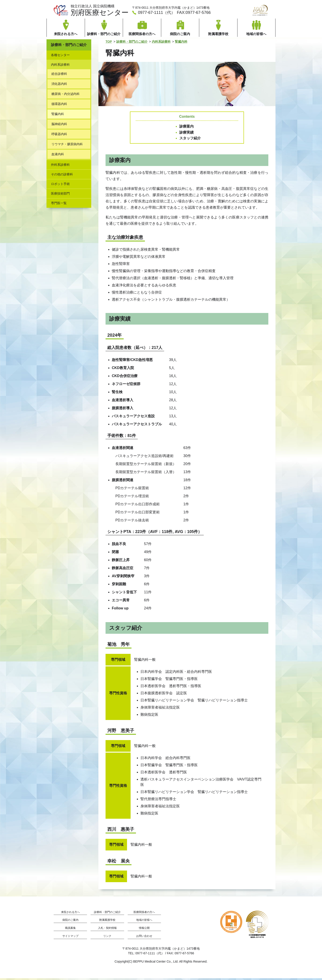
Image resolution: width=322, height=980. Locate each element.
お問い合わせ (144, 938)
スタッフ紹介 (190, 140)
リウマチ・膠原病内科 (67, 146)
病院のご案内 (70, 922)
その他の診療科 (62, 176)
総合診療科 (59, 76)
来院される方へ (70, 914)
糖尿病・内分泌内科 (66, 96)
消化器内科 (59, 86)
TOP (109, 43)
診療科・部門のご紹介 (132, 43)
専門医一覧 (59, 205)
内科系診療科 (161, 43)
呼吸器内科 (59, 136)
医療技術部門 (60, 195)
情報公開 (144, 930)
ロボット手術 (60, 186)
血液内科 (58, 156)
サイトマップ (70, 938)
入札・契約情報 (107, 930)
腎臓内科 (181, 43)
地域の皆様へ (144, 922)
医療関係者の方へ (144, 914)
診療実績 (186, 134)
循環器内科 (59, 106)
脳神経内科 (59, 126)
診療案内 (186, 128)
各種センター (60, 57)
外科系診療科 (60, 166)
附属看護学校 (107, 922)
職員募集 (70, 930)
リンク (107, 938)
